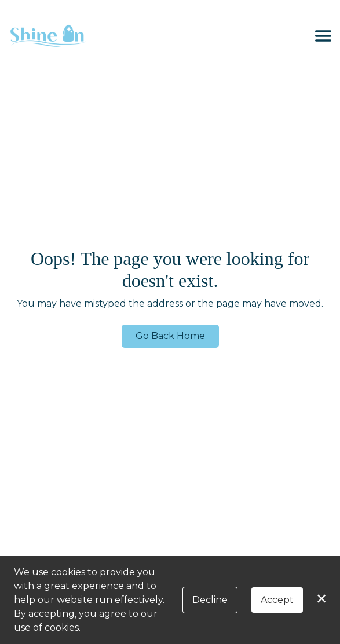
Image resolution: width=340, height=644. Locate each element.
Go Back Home (170, 336)
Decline (210, 600)
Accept (277, 600)
